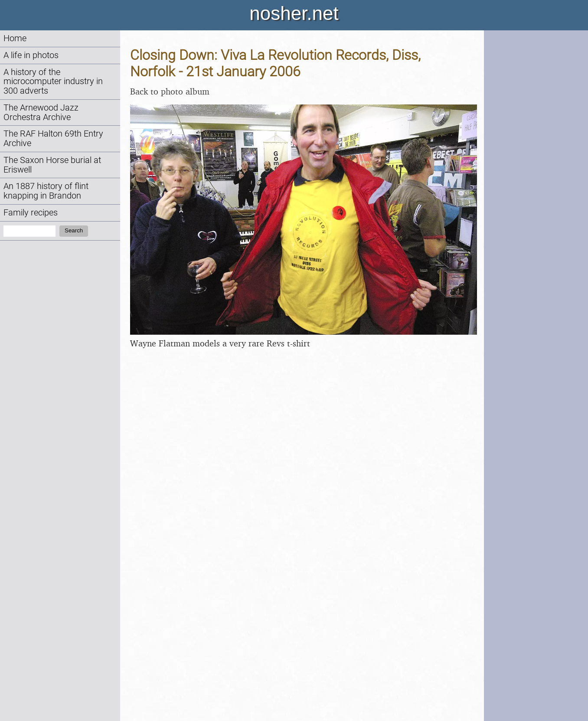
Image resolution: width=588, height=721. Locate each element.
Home (15, 38)
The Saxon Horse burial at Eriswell (52, 165)
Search (74, 230)
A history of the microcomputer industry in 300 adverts (53, 82)
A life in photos (31, 55)
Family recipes (31, 213)
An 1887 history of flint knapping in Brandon (46, 191)
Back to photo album (170, 91)
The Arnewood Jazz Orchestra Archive (41, 113)
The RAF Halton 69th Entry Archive (53, 139)
